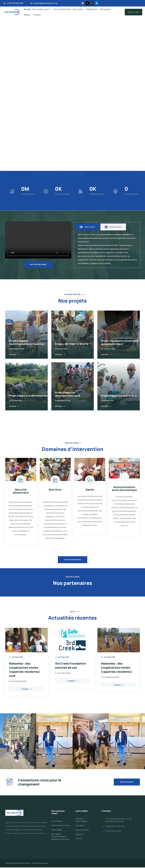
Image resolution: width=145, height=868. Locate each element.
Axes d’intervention (62, 9)
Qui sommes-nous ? (41, 9)
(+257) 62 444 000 (113, 832)
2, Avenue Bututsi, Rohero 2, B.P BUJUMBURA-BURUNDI (119, 821)
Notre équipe (57, 830)
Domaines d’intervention (81, 821)
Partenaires (105, 9)
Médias (27, 15)
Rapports (79, 835)
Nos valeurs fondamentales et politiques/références (61, 837)
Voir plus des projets (73, 560)
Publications (92, 9)
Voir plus (14, 355)
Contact (37, 15)
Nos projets (78, 9)
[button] (42, 9)
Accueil (27, 9)
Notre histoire (57, 822)
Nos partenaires (82, 830)
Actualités (80, 826)
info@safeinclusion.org (115, 827)
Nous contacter (127, 782)
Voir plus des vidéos (38, 264)
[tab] (87, 227)
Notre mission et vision (61, 826)
